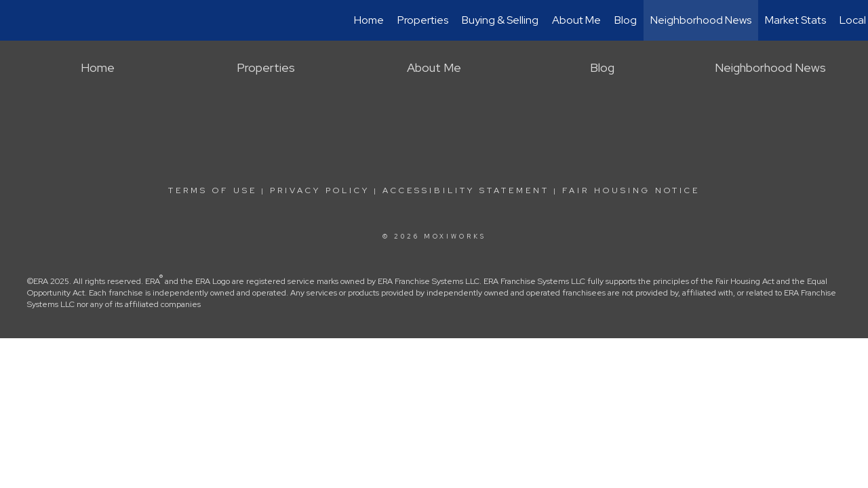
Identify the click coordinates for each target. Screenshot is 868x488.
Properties (423, 20)
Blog (626, 20)
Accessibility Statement (466, 190)
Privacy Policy (320, 190)
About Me (576, 20)
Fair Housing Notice (631, 190)
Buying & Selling (500, 20)
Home (369, 20)
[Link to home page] (17, 20)
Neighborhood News (701, 20)
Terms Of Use (213, 190)
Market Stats (795, 20)
